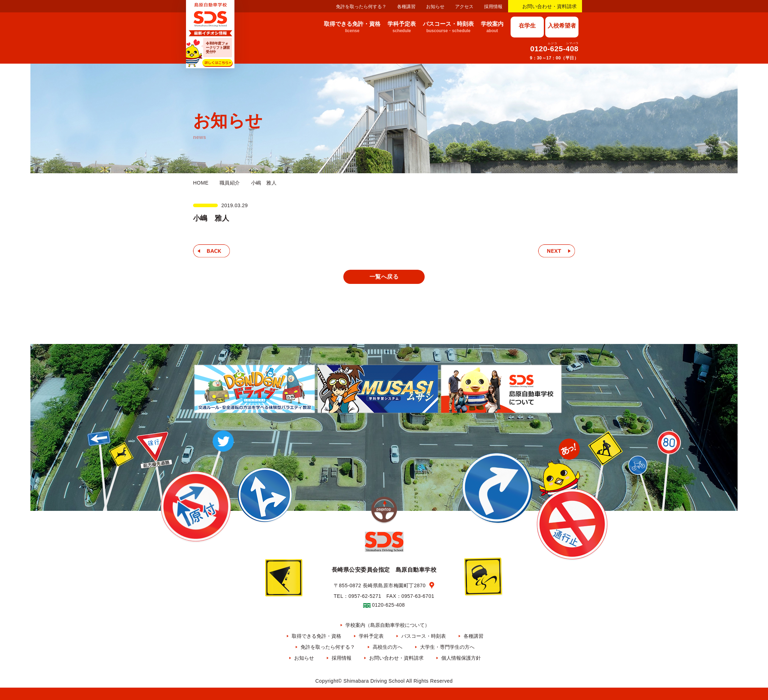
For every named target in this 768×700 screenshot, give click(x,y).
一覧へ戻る (384, 277)
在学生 (527, 26)
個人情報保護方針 (461, 658)
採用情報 (493, 7)
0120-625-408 (554, 49)
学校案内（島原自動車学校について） (388, 625)
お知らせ (435, 7)
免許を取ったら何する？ (361, 7)
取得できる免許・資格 (316, 636)
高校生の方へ (388, 647)
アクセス (464, 7)
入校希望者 (562, 26)
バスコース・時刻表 (424, 636)
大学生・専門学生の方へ (447, 647)
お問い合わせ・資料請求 (549, 6)
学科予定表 (371, 636)
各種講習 (406, 7)
